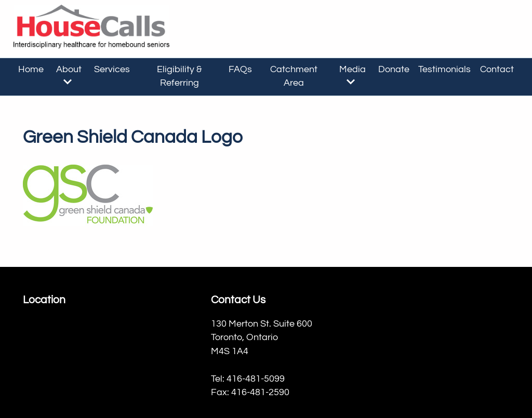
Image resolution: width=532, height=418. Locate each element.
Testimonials (444, 70)
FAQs (240, 70)
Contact (497, 70)
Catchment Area (294, 76)
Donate (394, 70)
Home (31, 70)
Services (112, 70)
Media (353, 75)
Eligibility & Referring (179, 76)
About (69, 75)
